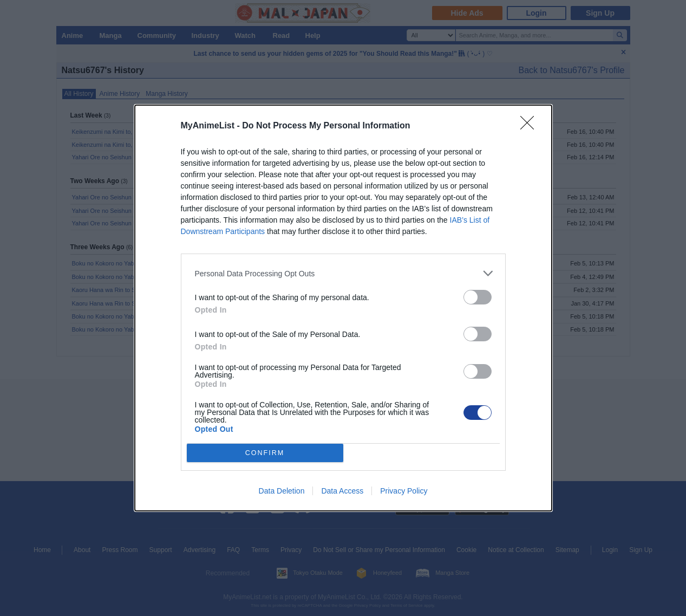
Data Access (342, 491)
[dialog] (343, 308)
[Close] (531, 126)
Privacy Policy (404, 491)
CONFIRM (265, 453)
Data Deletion (282, 491)
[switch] (478, 297)
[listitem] (343, 273)
